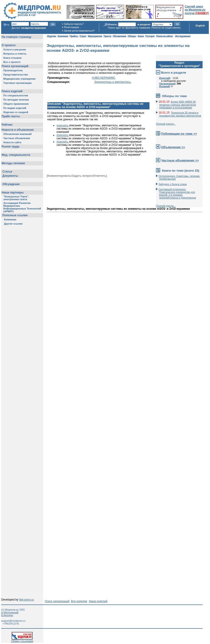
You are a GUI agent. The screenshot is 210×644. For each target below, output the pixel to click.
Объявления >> (173, 147)
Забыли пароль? (74, 24)
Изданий (164, 86)
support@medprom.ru (13, 621)
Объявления (119, 36)
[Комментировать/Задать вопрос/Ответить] (77, 176)
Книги (141, 36)
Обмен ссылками (22, 640)
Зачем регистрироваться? (79, 31)
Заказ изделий (98, 601)
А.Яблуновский (10, 612)
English (200, 26)
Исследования (183, 36)
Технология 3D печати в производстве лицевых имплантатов (180, 114)
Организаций (167, 84)
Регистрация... (73, 27)
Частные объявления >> (180, 160)
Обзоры (132, 36)
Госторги (150, 36)
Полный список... (166, 124)
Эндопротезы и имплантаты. (113, 82)
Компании (63, 36)
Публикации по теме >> (179, 134)
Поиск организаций (57, 601)
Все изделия (79, 601)
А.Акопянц (7, 615)
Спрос (83, 36)
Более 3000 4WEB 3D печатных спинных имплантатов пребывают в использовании (178, 105)
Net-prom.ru (27, 600)
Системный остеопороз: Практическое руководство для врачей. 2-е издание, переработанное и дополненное (177, 193)
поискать (63, 125)
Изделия (51, 36)
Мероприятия (95, 36)
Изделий (165, 78)
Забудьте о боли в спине (173, 184)
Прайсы (74, 36)
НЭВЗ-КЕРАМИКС (104, 78)
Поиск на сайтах (164, 36)
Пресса (107, 36)
